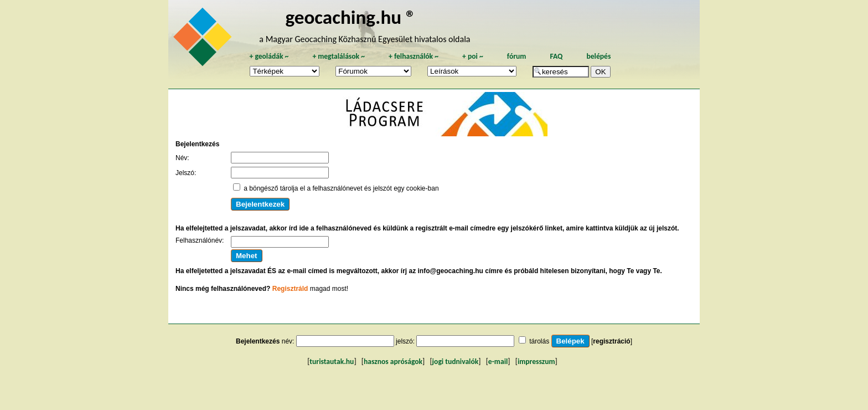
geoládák (269, 56)
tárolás (539, 341)
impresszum (536, 362)
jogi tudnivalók (456, 362)
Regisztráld (290, 289)
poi (473, 56)
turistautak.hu (332, 362)
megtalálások (339, 56)
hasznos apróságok (393, 362)
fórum (517, 56)
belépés (598, 56)
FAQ (556, 56)
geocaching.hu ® (350, 17)
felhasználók (414, 56)
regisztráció (611, 341)
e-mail (498, 362)
